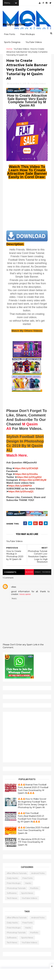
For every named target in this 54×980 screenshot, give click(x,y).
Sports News (27, 895)
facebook (46, 574)
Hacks (28, 885)
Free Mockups (28, 35)
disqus (37, 574)
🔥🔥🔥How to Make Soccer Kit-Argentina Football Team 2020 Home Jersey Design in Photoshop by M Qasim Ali (33, 805)
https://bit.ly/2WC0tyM (34, 482)
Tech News (12, 900)
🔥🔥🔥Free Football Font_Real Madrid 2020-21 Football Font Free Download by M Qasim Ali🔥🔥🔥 (33, 819)
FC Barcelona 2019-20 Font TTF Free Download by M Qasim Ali (32, 844)
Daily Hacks (12, 880)
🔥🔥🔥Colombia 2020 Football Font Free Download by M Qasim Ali (33, 832)
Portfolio (34, 890)
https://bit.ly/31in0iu (26, 476)
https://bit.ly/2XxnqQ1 (21, 493)
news (22, 596)
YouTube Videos (34, 43)
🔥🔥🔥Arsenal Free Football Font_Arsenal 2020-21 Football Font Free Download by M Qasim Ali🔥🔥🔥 (33, 791)
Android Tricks (38, 875)
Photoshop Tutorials (16, 890)
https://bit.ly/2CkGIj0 (26, 470)
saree (28, 596)
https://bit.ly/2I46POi (20, 488)
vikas (14, 589)
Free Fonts (10, 35)
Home (9, 50)
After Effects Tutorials (17, 875)
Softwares (12, 895)
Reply (14, 600)
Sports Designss (12, 43)
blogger (29, 574)
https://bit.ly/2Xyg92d (29, 479)
